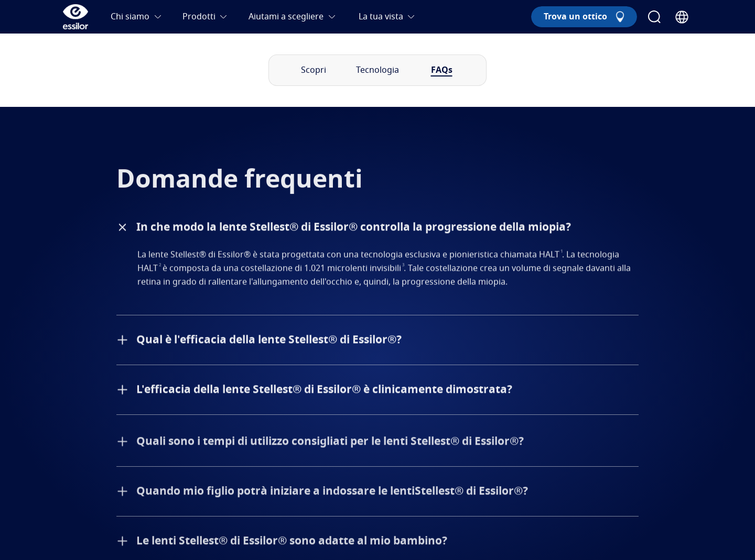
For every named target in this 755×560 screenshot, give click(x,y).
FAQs (442, 70)
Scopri (314, 70)
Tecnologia (377, 70)
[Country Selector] (682, 17)
